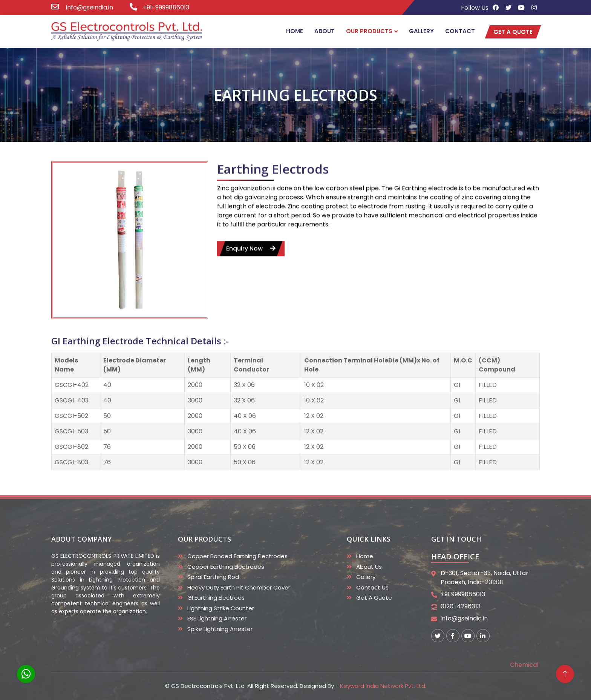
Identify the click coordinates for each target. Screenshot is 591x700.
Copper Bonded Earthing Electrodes (237, 556)
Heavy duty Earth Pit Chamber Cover (239, 587)
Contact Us (372, 587)
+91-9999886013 (166, 7)
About (325, 31)
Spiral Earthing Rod (213, 577)
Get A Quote (374, 598)
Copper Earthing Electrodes (226, 567)
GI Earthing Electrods (216, 598)
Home (295, 31)
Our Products (369, 31)
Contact (460, 31)
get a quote (513, 32)
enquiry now (251, 259)
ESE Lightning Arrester (217, 618)
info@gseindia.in (89, 7)
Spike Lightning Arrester (220, 629)
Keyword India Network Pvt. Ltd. (383, 686)
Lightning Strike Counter (221, 608)
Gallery (421, 31)
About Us (369, 567)
